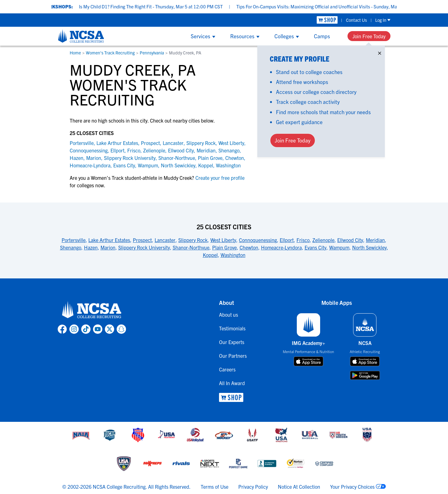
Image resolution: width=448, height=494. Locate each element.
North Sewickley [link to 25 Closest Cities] (369, 247)
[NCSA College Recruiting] (81, 36)
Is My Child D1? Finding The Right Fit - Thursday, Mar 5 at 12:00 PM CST (161, 6)
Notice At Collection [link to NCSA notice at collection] (299, 487)
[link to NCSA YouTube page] (98, 329)
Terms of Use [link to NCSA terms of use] (215, 487)
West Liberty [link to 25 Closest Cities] (223, 240)
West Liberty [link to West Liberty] (231, 143)
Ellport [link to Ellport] (117, 150)
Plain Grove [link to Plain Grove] (210, 158)
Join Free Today (369, 36)
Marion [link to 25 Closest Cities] (108, 247)
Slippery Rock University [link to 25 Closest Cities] (144, 247)
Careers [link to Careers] (227, 369)
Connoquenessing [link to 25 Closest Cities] (258, 240)
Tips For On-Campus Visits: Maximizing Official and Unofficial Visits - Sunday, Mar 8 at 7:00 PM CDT (346, 6)
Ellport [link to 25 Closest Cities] (287, 240)
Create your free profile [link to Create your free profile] (219, 178)
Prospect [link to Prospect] (150, 143)
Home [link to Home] (75, 53)
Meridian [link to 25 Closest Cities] (375, 240)
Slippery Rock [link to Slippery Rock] (201, 143)
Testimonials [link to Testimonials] (232, 328)
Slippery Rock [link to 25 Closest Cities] (193, 240)
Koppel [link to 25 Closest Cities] (210, 255)
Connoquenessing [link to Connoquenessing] (89, 150)
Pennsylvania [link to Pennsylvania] (152, 53)
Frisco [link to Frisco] (134, 150)
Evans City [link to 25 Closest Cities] (315, 247)
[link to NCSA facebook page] (62, 329)
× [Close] (380, 52)
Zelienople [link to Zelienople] (154, 150)
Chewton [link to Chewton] (235, 158)
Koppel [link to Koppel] (206, 165)
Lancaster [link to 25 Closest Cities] (165, 240)
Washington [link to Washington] (228, 165)
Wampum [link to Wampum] (148, 165)
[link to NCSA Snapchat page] (121, 329)
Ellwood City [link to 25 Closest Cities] (350, 240)
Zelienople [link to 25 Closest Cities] (323, 240)
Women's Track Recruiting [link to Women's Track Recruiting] (110, 53)
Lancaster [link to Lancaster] (173, 143)
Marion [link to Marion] (94, 158)
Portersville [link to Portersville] (82, 143)
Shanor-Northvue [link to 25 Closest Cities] (191, 247)
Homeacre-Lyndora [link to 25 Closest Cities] (281, 247)
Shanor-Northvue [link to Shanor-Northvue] (177, 158)
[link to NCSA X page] (110, 329)
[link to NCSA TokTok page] (86, 329)
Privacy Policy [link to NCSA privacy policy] (253, 487)
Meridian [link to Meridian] (206, 150)
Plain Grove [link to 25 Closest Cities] (224, 247)
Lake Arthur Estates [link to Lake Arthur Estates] (117, 143)
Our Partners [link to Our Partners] (233, 356)
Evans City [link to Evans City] (124, 165)
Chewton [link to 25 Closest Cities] (249, 247)
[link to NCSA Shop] (327, 20)
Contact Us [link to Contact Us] (356, 20)
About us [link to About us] (229, 315)
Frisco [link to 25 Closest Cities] (303, 240)
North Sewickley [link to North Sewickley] (178, 165)
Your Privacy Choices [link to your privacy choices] (352, 487)
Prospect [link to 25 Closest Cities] (142, 240)
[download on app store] (308, 361)
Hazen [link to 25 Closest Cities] (91, 247)
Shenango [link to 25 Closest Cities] (71, 247)
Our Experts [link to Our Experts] (232, 342)
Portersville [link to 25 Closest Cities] (74, 240)
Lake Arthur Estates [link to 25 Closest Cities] (109, 240)
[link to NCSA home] (92, 310)
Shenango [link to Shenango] (229, 150)
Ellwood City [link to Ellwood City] (181, 150)
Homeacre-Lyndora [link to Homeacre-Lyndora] (90, 165)
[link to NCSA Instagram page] (74, 329)
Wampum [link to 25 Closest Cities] (339, 247)
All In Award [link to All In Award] (232, 383)
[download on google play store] (365, 375)
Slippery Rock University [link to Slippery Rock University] (130, 158)
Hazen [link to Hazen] (77, 158)
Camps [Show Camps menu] (322, 36)
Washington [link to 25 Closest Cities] (233, 255)
